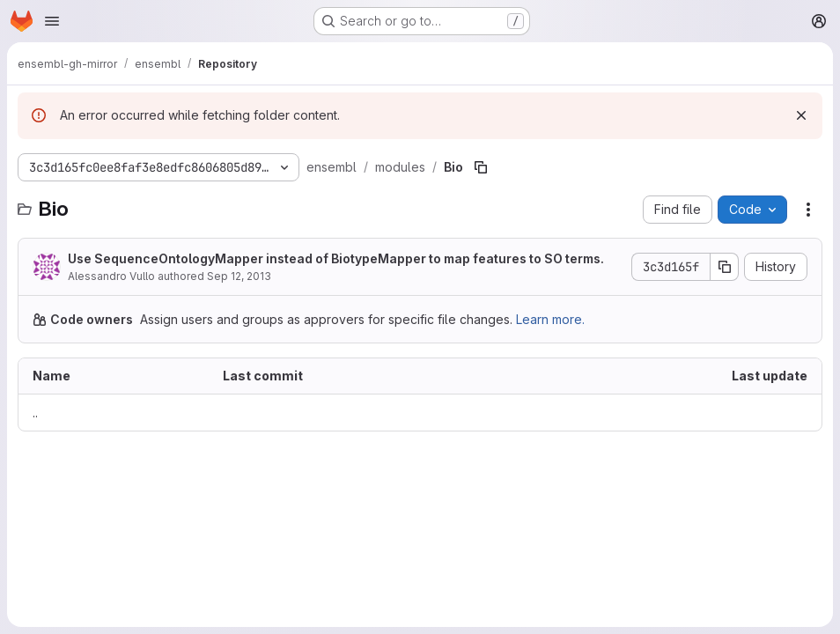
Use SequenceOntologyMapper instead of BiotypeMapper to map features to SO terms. (336, 258)
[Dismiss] (801, 115)
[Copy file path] (481, 167)
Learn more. (550, 319)
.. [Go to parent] (35, 413)
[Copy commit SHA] (725, 267)
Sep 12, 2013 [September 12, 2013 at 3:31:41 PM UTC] (239, 276)
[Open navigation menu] (52, 21)
